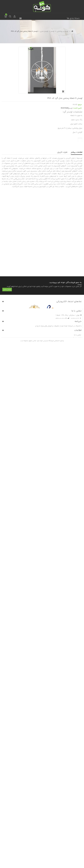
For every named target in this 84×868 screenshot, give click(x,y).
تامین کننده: (77, 108)
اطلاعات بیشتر (77, 152)
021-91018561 (75, 794)
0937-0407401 (63, 794)
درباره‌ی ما (78, 856)
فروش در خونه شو (75, 858)
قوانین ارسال (77, 847)
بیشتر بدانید (7, 748)
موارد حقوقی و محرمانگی (73, 850)
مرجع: (80, 105)
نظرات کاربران (62, 152)
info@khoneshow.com (71, 798)
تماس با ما (78, 844)
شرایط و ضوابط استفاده (73, 853)
